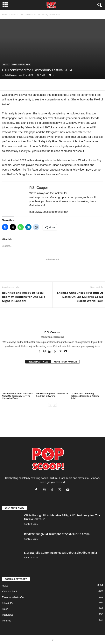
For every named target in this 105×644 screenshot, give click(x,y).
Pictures (7, 621)
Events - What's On (21, 64)
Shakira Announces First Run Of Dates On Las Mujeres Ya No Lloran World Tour (80, 297)
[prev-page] (50, 405)
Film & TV (7, 603)
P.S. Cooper (11, 75)
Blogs (5, 609)
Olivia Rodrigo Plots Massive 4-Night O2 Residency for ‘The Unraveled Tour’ (18, 396)
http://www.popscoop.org (52, 337)
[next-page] (55, 405)
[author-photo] (52, 319)
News (13, 15)
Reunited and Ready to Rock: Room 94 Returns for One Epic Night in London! (24, 297)
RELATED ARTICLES (38, 362)
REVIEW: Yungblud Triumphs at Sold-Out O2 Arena (52, 395)
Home (5, 15)
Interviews (8, 615)
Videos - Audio (10, 591)
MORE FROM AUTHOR (65, 362)
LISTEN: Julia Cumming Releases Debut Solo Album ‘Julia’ (85, 396)
